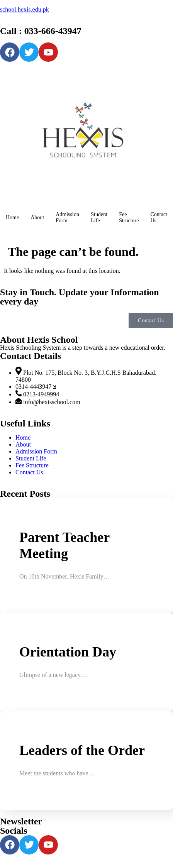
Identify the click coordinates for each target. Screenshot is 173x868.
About (37, 217)
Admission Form (67, 217)
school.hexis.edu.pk (25, 9)
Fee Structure (129, 217)
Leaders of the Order (82, 750)
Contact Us (159, 217)
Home (12, 217)
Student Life (99, 217)
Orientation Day (68, 652)
